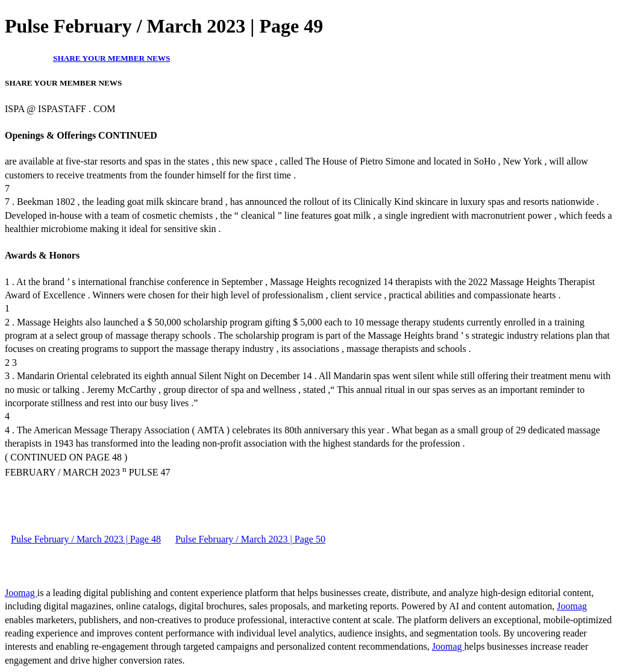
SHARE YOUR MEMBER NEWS (111, 58)
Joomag (21, 593)
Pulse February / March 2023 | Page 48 (86, 539)
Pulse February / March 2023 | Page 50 (250, 539)
